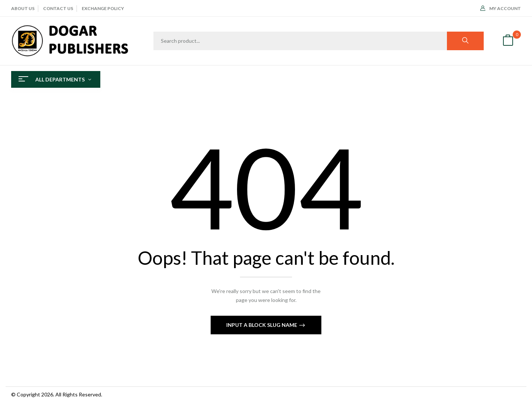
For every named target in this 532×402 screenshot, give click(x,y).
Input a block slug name (262, 325)
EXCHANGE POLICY (103, 8)
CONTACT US (58, 8)
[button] (508, 41)
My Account (501, 8)
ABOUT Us (23, 8)
